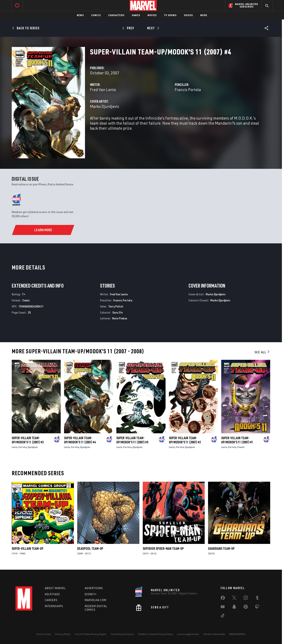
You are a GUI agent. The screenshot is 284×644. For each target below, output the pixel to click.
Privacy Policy (63, 634)
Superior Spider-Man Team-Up (163, 548)
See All (262, 352)
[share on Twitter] (234, 599)
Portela (23, 447)
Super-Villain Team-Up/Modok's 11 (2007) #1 (237, 440)
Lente (15, 447)
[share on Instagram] (246, 599)
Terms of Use (44, 634)
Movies (152, 15)
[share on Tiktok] (223, 616)
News (80, 15)
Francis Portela (188, 90)
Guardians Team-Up (221, 548)
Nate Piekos (120, 318)
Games (136, 15)
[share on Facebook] (223, 599)
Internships (54, 606)
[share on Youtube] (223, 608)
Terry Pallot (116, 306)
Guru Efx (118, 312)
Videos (188, 15)
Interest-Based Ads (214, 634)
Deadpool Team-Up (90, 548)
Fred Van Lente (103, 90)
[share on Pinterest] (246, 608)
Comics (96, 15)
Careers (51, 600)
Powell (241, 447)
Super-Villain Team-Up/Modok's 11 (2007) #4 (80, 440)
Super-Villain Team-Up (28, 548)
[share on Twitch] (257, 608)
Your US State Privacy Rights (91, 634)
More (204, 15)
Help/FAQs (52, 594)
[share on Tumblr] (257, 599)
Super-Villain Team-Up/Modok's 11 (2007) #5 (28, 440)
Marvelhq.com (96, 600)
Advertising (94, 588)
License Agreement (188, 634)
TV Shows (170, 15)
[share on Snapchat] (234, 608)
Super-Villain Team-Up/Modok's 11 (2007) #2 (185, 440)
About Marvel (55, 588)
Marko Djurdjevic (105, 106)
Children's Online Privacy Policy (155, 634)
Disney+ (91, 594)
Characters (116, 15)
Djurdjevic (33, 447)
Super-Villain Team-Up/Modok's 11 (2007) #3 (132, 440)
